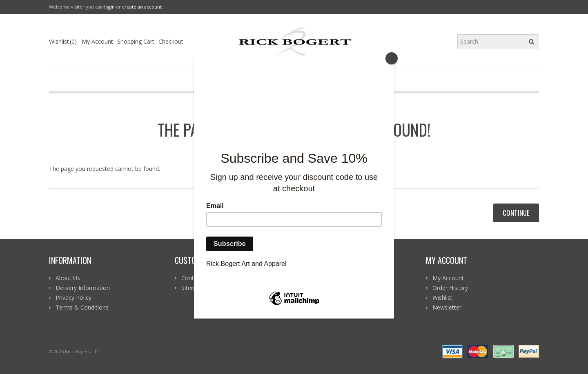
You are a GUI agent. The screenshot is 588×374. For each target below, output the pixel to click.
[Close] (392, 58)
